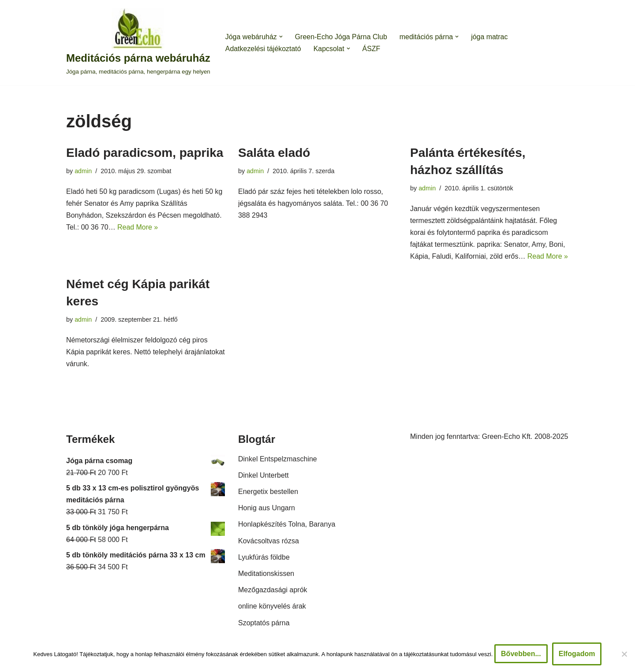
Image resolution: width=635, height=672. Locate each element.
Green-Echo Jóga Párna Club (341, 37)
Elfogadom (577, 654)
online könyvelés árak (272, 607)
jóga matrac (490, 37)
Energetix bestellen (268, 492)
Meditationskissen (266, 574)
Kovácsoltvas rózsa (269, 542)
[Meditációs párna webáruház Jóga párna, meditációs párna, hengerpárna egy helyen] (138, 43)
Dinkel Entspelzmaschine (278, 460)
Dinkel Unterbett (263, 476)
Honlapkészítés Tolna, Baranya (287, 525)
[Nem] (624, 654)
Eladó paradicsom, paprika (145, 153)
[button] (281, 37)
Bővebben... (521, 654)
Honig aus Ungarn (267, 509)
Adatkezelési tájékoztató (263, 49)
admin (83, 171)
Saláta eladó (274, 153)
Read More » (138, 227)
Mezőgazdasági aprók (273, 591)
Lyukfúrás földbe (264, 558)
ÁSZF (372, 49)
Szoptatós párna (264, 623)
